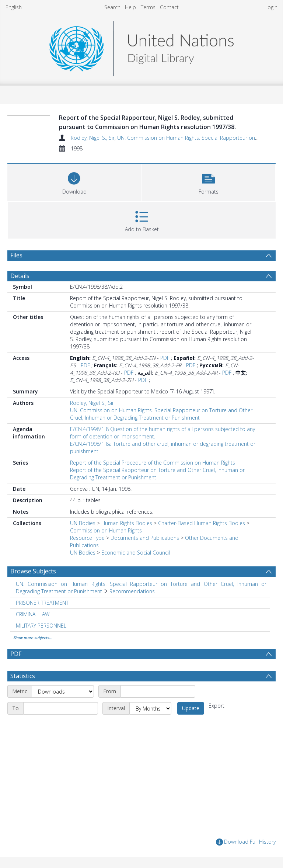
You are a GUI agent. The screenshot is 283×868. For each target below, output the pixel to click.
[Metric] (63, 691)
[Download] (74, 182)
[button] (208, 182)
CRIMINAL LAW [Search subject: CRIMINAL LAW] (33, 614)
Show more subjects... (33, 638)
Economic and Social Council (136, 553)
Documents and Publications (145, 538)
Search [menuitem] (112, 7)
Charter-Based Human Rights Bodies (202, 523)
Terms (148, 7)
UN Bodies (83, 523)
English (14, 7)
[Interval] (150, 708)
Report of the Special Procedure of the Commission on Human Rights (153, 463)
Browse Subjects (33, 571)
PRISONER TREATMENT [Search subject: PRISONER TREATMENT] (42, 603)
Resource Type (87, 538)
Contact (169, 7)
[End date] (61, 708)
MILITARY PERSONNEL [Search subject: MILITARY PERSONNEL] (41, 626)
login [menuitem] (272, 7)
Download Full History (246, 842)
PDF (165, 358)
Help (130, 7)
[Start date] (158, 691)
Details (20, 276)
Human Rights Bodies (127, 523)
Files (16, 255)
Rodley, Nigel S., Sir (93, 138)
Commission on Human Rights (106, 530)
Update (191, 708)
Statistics (23, 676)
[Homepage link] (141, 47)
